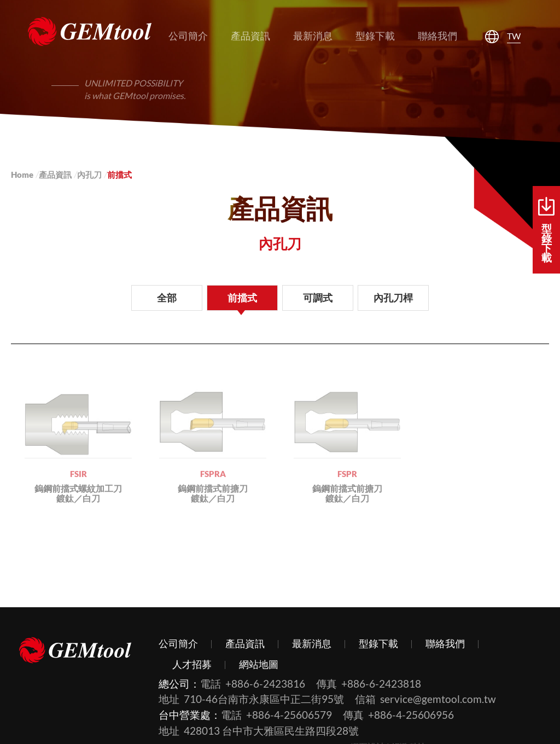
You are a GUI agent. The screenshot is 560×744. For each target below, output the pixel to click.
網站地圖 (259, 664)
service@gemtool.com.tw (438, 699)
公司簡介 (178, 643)
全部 (167, 298)
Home (22, 175)
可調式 (318, 298)
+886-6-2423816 (265, 684)
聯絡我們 (445, 643)
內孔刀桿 (393, 298)
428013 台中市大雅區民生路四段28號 (271, 731)
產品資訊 (55, 175)
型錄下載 (546, 230)
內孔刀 (89, 175)
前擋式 (242, 298)
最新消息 (312, 643)
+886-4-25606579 (289, 715)
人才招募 (192, 664)
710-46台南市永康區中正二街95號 (264, 699)
